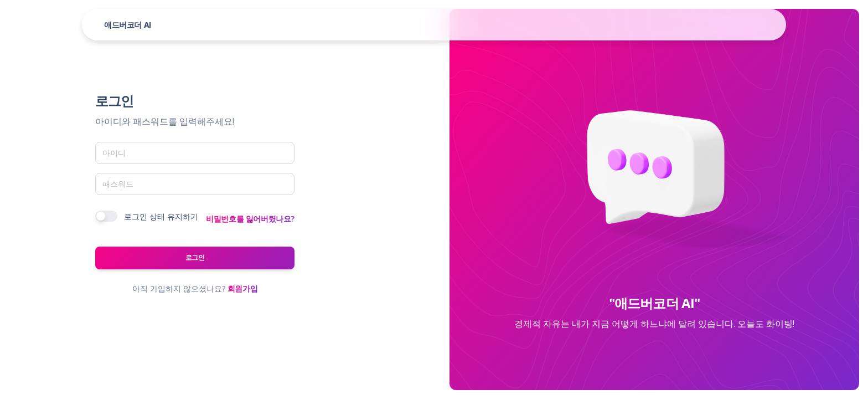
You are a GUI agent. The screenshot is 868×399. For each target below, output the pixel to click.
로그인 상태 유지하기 (161, 216)
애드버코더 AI (128, 25)
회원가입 (242, 288)
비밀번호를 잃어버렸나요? (250, 219)
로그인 (195, 257)
